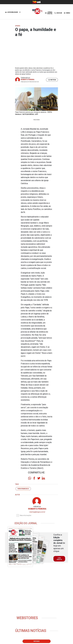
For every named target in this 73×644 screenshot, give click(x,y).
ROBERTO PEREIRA (28, 80)
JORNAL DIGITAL (49, 13)
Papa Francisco (23, 489)
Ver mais (36, 641)
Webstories (27, 618)
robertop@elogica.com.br (37, 512)
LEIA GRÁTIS (59, 559)
